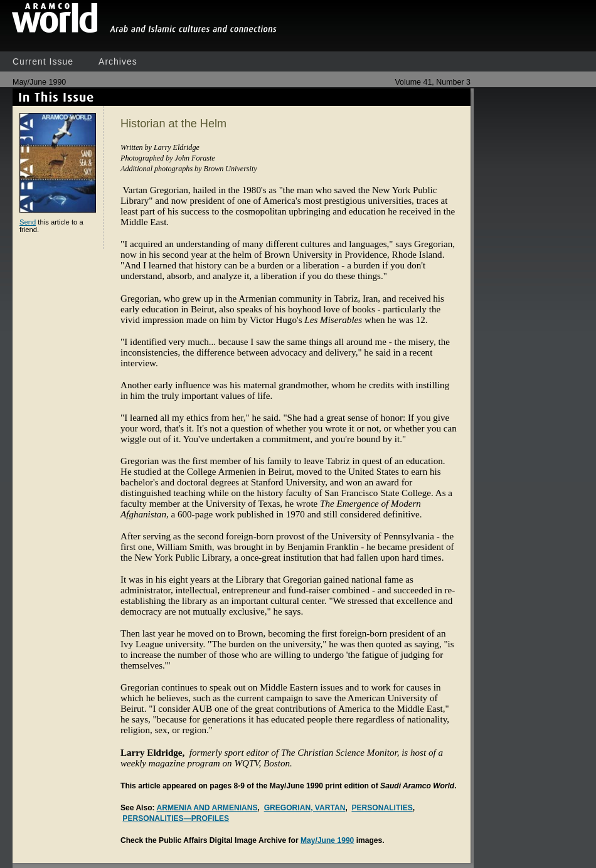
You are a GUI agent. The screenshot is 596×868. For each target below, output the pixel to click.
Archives (118, 61)
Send (28, 222)
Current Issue (43, 61)
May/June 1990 (327, 840)
